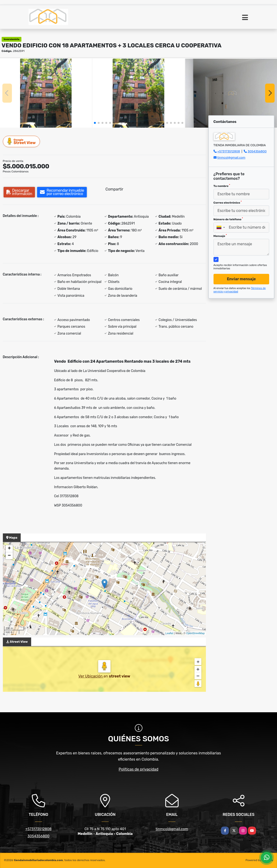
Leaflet (169, 633)
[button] (95, 123)
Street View (22, 141)
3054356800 (257, 151)
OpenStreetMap (195, 633)
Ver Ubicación (91, 676)
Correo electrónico (228, 202)
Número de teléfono (228, 219)
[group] (46, 93)
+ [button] (9, 549)
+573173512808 (229, 151)
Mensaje (220, 236)
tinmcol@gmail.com (231, 158)
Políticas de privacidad (138, 769)
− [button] (9, 556)
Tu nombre (222, 186)
